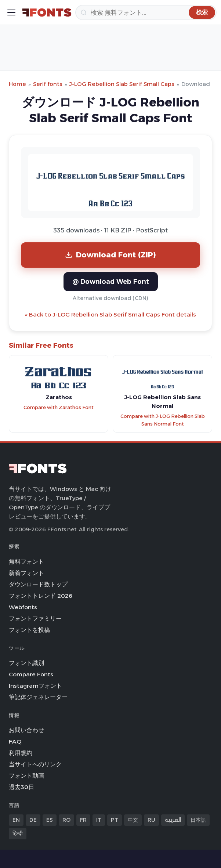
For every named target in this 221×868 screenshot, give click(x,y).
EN (16, 820)
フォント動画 (26, 776)
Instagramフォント (35, 686)
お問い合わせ (26, 730)
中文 (133, 820)
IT (99, 820)
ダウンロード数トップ (38, 584)
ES (50, 820)
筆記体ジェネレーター (38, 697)
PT (115, 820)
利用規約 (21, 753)
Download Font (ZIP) (110, 255)
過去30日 (21, 787)
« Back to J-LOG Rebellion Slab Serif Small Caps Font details (110, 314)
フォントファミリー (35, 619)
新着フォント (26, 573)
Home (17, 84)
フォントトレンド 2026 (41, 596)
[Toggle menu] (11, 12)
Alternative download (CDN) (110, 298)
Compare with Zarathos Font (59, 407)
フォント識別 (26, 663)
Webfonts (23, 607)
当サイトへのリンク (35, 764)
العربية (173, 820)
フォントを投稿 (29, 630)
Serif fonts (48, 84)
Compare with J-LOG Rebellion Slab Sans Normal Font (163, 420)
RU (151, 820)
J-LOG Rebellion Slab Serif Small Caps (122, 84)
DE (33, 820)
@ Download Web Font (111, 281)
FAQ (15, 742)
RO (66, 820)
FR (83, 820)
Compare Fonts (31, 674)
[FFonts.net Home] (47, 12)
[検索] (146, 12)
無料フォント (26, 562)
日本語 (198, 820)
